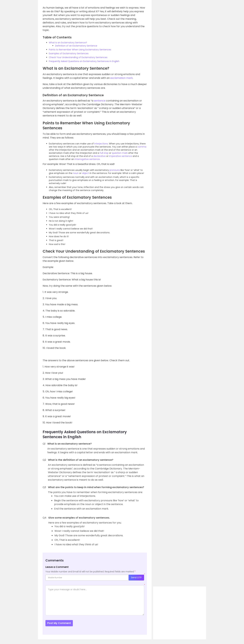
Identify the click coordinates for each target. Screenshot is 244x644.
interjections (101, 144)
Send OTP (136, 577)
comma (142, 147)
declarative (100, 156)
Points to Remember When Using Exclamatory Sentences (80, 50)
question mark (120, 153)
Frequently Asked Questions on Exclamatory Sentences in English (84, 61)
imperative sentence (121, 156)
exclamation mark (122, 78)
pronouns (115, 170)
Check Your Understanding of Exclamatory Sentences (78, 57)
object (86, 173)
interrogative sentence (87, 159)
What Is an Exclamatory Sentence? (68, 43)
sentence (100, 101)
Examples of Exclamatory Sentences (69, 53)
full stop (104, 153)
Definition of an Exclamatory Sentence (76, 46)
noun (76, 173)
